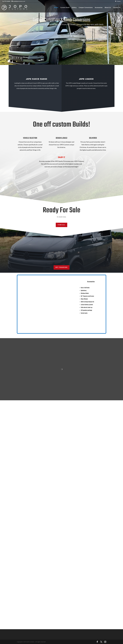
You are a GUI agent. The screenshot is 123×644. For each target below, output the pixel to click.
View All (61, 225)
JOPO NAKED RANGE (37, 79)
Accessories (99, 8)
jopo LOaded (86, 79)
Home (56, 8)
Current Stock (65, 8)
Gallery (74, 8)
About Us (108, 8)
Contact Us (117, 8)
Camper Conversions (86, 8)
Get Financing (62, 267)
